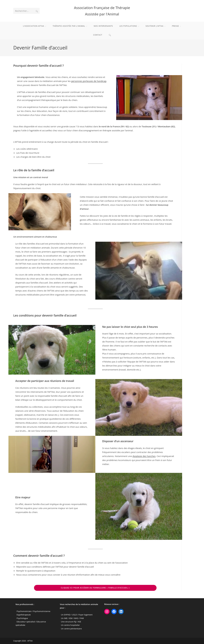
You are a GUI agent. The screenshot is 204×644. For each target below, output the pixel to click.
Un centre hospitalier (70, 625)
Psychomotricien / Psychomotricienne (34, 611)
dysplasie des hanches (144, 456)
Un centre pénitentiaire (71, 629)
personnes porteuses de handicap (89, 81)
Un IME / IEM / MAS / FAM (72, 618)
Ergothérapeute (24, 615)
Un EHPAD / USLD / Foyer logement (77, 615)
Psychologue (22, 618)
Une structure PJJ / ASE (71, 622)
